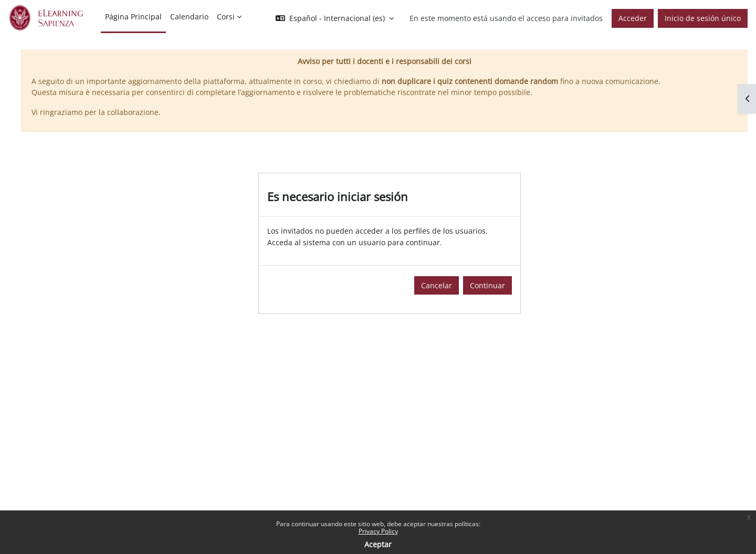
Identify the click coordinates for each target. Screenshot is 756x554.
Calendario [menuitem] (189, 17)
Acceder (633, 18)
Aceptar (378, 544)
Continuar (487, 285)
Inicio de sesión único (703, 18)
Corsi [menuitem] (226, 17)
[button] (335, 18)
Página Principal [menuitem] (133, 17)
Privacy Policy (378, 531)
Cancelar (437, 285)
